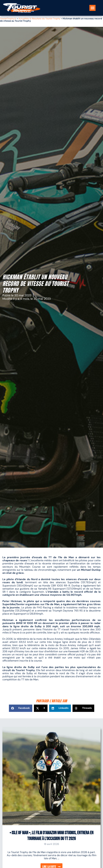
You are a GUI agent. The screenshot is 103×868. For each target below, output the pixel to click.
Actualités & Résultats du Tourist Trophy (39, 19)
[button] (92, 8)
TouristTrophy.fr (8, 19)
